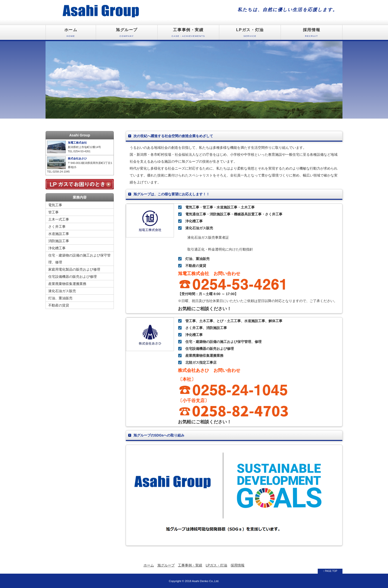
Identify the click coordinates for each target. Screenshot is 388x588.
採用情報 (312, 34)
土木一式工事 (59, 219)
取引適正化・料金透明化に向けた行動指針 (217, 249)
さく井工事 (57, 227)
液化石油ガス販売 (62, 291)
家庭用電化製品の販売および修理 (74, 269)
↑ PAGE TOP (330, 571)
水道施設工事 (59, 234)
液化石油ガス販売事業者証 (205, 237)
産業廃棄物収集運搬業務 (67, 284)
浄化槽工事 (57, 248)
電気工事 (55, 205)
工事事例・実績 (188, 34)
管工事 (53, 212)
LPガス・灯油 (250, 34)
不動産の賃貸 (59, 305)
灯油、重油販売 (60, 298)
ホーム (71, 34)
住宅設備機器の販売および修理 (73, 277)
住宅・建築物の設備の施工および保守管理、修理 (79, 259)
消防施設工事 (59, 241)
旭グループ (127, 34)
